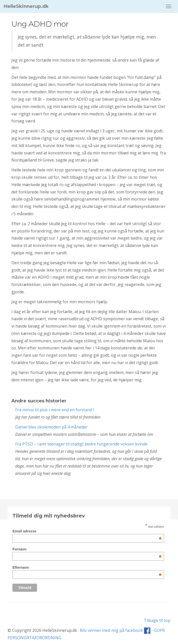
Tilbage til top (157, 620)
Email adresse (87, 531)
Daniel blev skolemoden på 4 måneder (51, 427)
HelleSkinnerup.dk (26, 6)
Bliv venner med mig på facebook (115, 630)
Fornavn (87, 549)
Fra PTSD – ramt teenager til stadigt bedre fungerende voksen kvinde (81, 444)
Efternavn (87, 567)
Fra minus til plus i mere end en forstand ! (55, 410)
